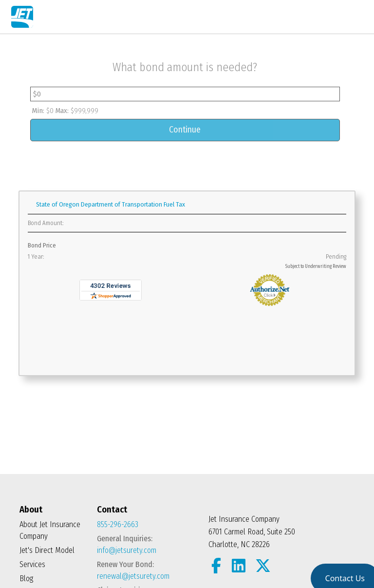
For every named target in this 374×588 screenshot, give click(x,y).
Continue (185, 130)
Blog (26, 579)
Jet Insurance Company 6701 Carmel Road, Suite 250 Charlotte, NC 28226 (252, 532)
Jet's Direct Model (47, 550)
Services (32, 564)
